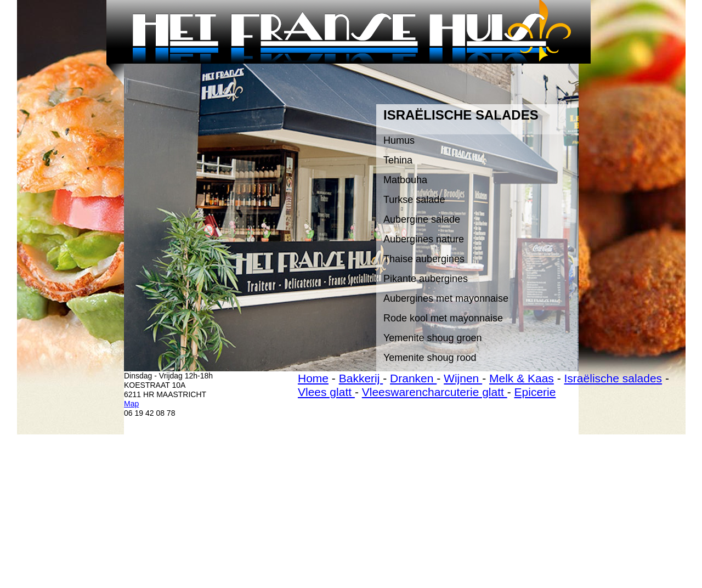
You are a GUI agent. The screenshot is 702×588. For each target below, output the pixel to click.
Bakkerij (361, 378)
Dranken (413, 378)
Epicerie (535, 392)
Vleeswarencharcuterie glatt (435, 392)
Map (131, 404)
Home (313, 378)
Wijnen (463, 378)
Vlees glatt (326, 392)
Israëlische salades (613, 378)
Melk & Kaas (522, 378)
